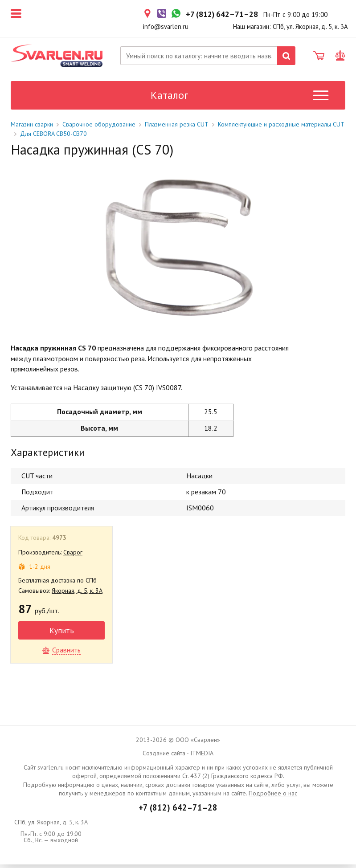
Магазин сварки (32, 128)
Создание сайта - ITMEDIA (178, 757)
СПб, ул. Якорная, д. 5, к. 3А (51, 826)
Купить (62, 634)
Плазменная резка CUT (177, 128)
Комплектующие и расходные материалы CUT (281, 128)
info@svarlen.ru (166, 26)
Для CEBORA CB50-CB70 (53, 137)
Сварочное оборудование (99, 128)
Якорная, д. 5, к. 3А (77, 594)
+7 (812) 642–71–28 (178, 811)
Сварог (73, 556)
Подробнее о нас (273, 797)
